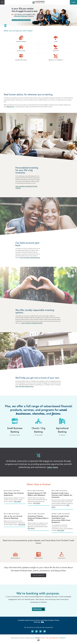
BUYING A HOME (21, 51)
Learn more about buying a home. (25, 387)
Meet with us (10, 107)
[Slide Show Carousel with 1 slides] (38, 526)
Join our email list (38, 575)
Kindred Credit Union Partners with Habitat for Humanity (62, 495)
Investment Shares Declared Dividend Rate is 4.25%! (38, 518)
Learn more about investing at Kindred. (32, 323)
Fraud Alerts (62, 558)
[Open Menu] (2, 2)
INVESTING (56, 51)
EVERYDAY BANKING (21, 42)
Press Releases (38, 558)
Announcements (15, 558)
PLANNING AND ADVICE (21, 60)
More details (18, 502)
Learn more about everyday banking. (30, 258)
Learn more (52, 467)
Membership (37, 609)
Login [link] (73, 2)
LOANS (56, 42)
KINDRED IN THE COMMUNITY (56, 60)
